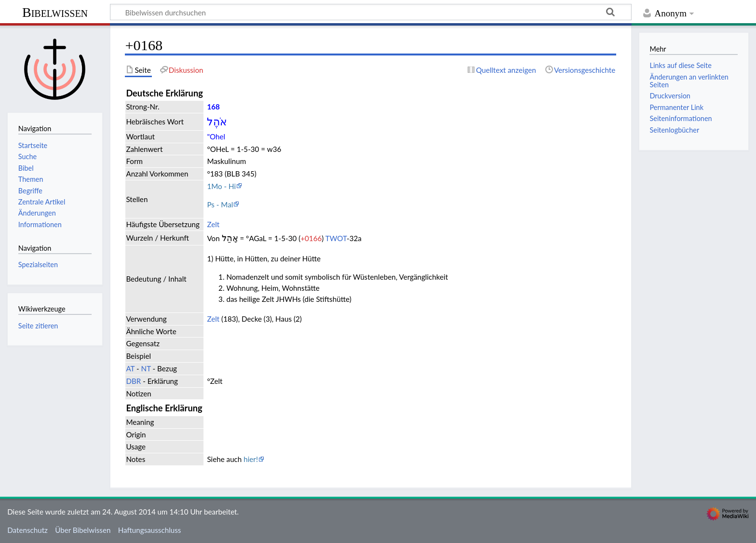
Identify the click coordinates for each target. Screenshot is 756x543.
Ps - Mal (220, 204)
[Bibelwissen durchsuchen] (371, 12)
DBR (133, 381)
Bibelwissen (55, 12)
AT (130, 368)
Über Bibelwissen (83, 530)
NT (146, 368)
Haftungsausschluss (150, 530)
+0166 (311, 238)
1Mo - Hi (221, 186)
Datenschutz (27, 530)
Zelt (213, 224)
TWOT (336, 238)
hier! (251, 459)
